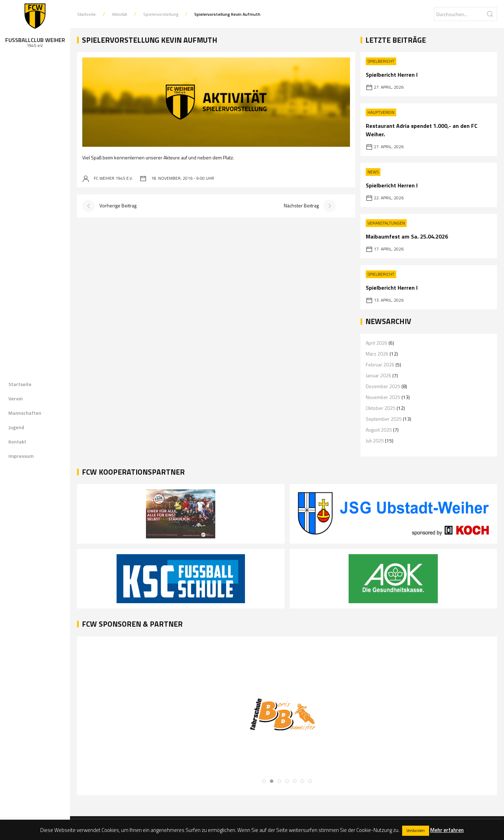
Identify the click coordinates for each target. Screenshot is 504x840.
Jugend (16, 427)
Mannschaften (25, 413)
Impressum (21, 456)
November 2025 (383, 397)
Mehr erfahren (447, 830)
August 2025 (379, 430)
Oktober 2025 (381, 408)
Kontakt (17, 442)
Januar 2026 (379, 375)
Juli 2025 (375, 440)
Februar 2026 (380, 364)
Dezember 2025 (383, 386)
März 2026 (377, 354)
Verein (16, 398)
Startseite (20, 384)
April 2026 (377, 343)
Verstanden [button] (416, 831)
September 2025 (384, 419)
